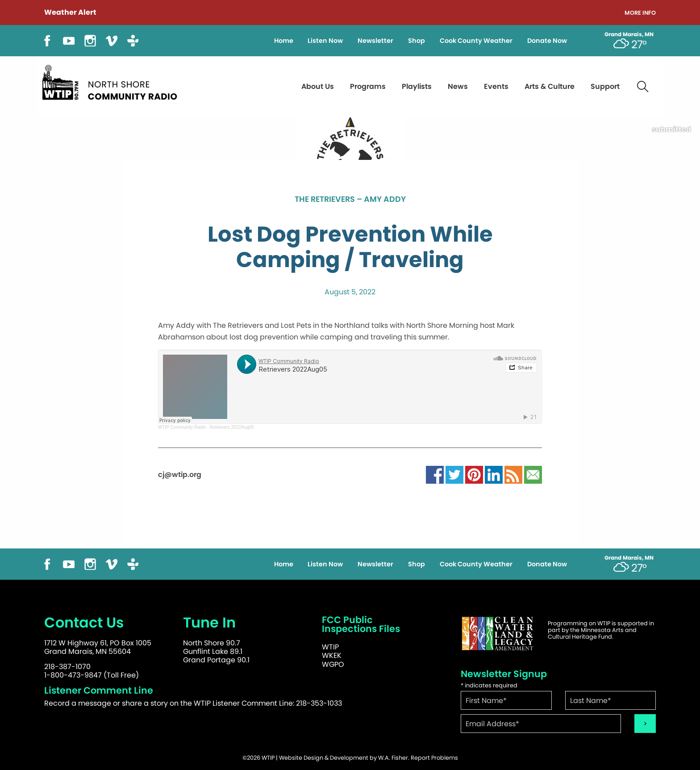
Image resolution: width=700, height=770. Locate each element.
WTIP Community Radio (182, 427)
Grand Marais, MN (629, 34)
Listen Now (325, 41)
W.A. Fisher (393, 758)
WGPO (333, 664)
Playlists (417, 86)
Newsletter (375, 41)
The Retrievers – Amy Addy (350, 200)
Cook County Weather (476, 41)
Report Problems (434, 758)
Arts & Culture (550, 86)
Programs (368, 86)
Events (496, 86)
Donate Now (547, 41)
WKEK (332, 655)
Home (284, 41)
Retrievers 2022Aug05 (232, 427)
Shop (417, 41)
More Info (640, 13)
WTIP (330, 647)
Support (605, 86)
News (458, 86)
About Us (318, 86)
